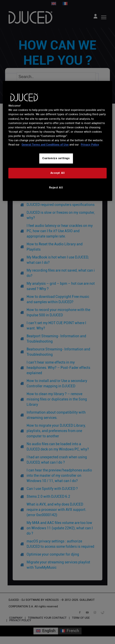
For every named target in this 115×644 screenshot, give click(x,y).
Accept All (58, 173)
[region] (57, 141)
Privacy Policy (90, 145)
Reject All (56, 187)
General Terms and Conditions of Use (45, 145)
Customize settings (56, 158)
